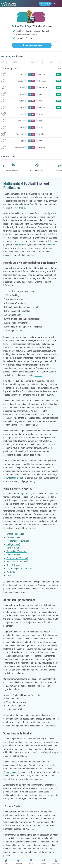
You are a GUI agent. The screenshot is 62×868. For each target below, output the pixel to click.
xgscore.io (25, 493)
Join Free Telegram (33, 45)
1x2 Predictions (13, 170)
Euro (9, 575)
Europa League (13, 537)
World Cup (11, 572)
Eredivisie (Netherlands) (17, 562)
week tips (50, 245)
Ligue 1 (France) (14, 555)
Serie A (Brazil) (13, 565)
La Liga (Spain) (13, 544)
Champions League (15, 534)
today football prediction (15, 478)
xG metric (21, 208)
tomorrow (24, 245)
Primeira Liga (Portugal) (17, 558)
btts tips (38, 375)
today (15, 245)
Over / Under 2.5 (37, 170)
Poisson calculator (12, 772)
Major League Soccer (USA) (19, 568)
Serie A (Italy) (13, 548)
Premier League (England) (18, 541)
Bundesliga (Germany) (16, 551)
